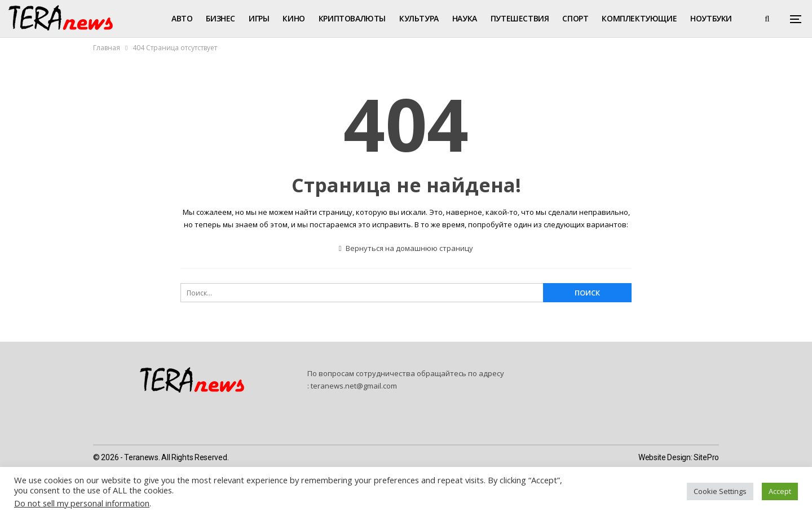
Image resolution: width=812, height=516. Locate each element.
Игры (259, 18)
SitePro (706, 457)
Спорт (575, 18)
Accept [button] (780, 491)
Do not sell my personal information (82, 503)
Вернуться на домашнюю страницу (406, 248)
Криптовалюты (352, 18)
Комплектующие (639, 18)
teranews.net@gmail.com (354, 386)
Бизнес (220, 18)
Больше (707, 18)
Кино (294, 18)
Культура (419, 18)
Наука (465, 18)
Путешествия (520, 18)
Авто (182, 18)
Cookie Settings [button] (720, 491)
